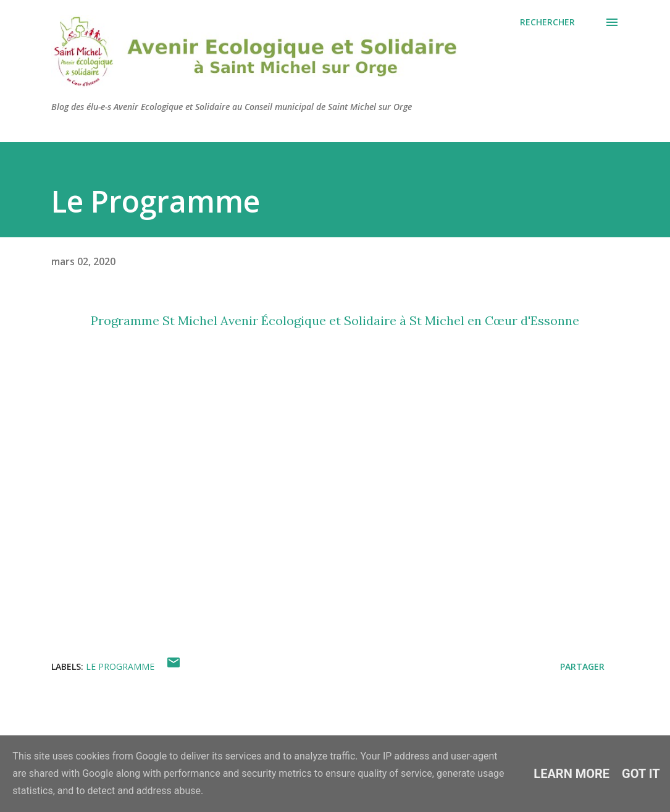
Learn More (572, 774)
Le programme (120, 666)
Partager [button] (582, 666)
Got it (641, 774)
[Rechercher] (547, 22)
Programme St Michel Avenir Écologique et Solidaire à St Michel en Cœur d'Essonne (335, 320)
